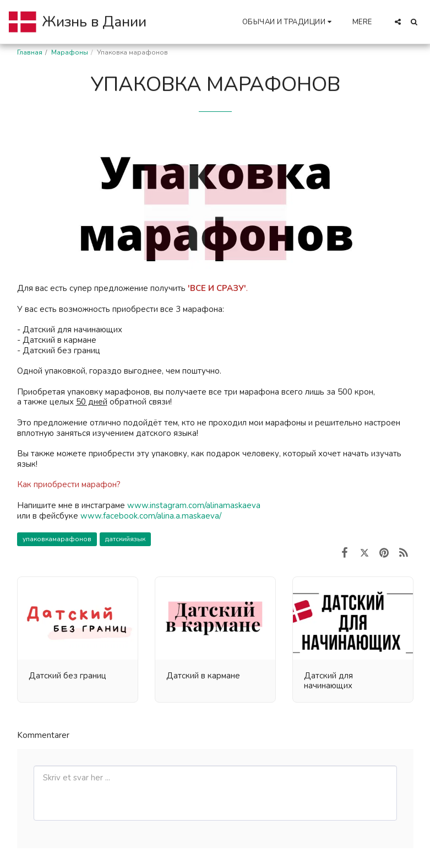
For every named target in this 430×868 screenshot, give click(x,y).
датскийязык (125, 539)
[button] (289, 22)
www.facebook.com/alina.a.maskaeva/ (151, 516)
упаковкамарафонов (57, 539)
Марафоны (70, 52)
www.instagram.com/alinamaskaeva (194, 505)
